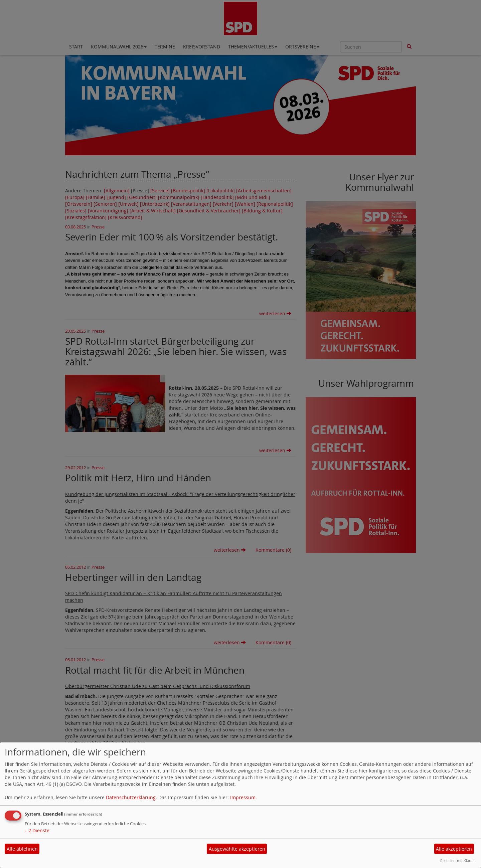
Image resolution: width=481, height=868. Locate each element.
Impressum (243, 797)
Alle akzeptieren (454, 849)
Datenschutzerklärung (131, 797)
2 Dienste (37, 830)
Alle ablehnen (22, 849)
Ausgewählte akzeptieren (237, 849)
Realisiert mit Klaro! (457, 860)
